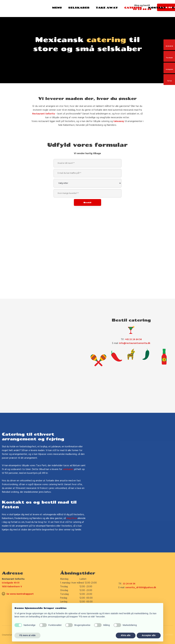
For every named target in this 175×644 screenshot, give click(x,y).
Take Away (107, 7)
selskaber (68, 469)
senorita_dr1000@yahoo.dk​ (141, 588)
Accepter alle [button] (149, 635)
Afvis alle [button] (126, 635)
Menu (57, 7)
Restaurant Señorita (44, 114)
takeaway (119, 121)
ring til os (72, 518)
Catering (133, 7)
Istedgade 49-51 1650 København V (12, 585)
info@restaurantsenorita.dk (135, 343)
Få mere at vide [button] (28, 635)
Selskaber (79, 7)
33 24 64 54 (129, 584)
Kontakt (157, 7)
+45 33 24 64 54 (133, 339)
